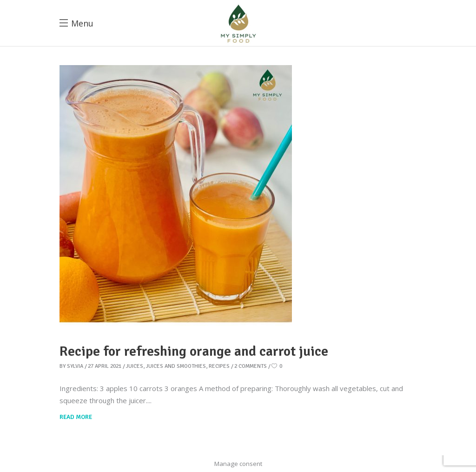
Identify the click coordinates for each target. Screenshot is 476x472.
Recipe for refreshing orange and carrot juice (194, 351)
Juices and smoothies (176, 366)
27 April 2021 (105, 366)
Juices (135, 366)
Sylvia (75, 366)
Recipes (219, 366)
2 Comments (251, 366)
